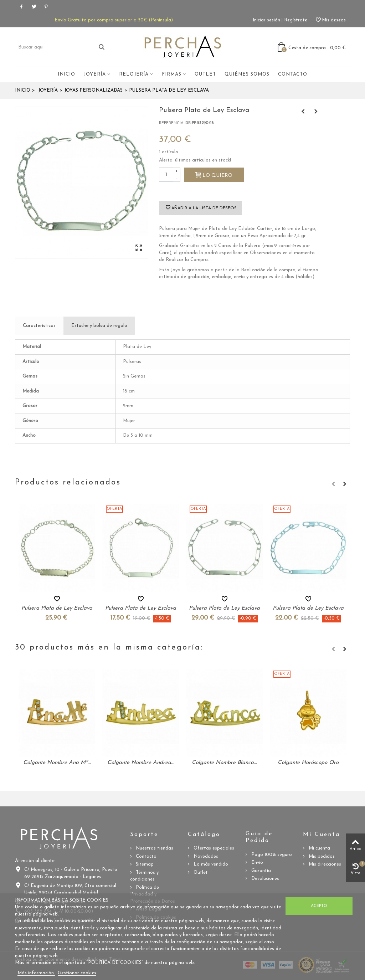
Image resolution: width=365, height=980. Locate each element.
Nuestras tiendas (154, 848)
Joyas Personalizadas (93, 90)
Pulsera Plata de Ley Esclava (57, 608)
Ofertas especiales (213, 848)
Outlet (205, 74)
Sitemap (144, 864)
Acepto (319, 906)
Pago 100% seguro (271, 855)
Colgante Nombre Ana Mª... (57, 763)
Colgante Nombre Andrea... (141, 763)
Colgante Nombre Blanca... (224, 763)
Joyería (95, 74)
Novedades (205, 856)
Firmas (172, 74)
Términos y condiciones (144, 876)
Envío (256, 863)
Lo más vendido (210, 864)
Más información (36, 973)
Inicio (66, 74)
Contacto (293, 74)
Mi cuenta (319, 848)
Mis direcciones (324, 864)
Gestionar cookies (77, 973)
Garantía (260, 871)
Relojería (134, 74)
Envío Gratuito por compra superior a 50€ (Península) (114, 20)
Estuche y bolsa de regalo (99, 326)
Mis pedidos (321, 856)
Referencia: (172, 123)
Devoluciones (264, 879)
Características (39, 326)
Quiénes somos (247, 74)
